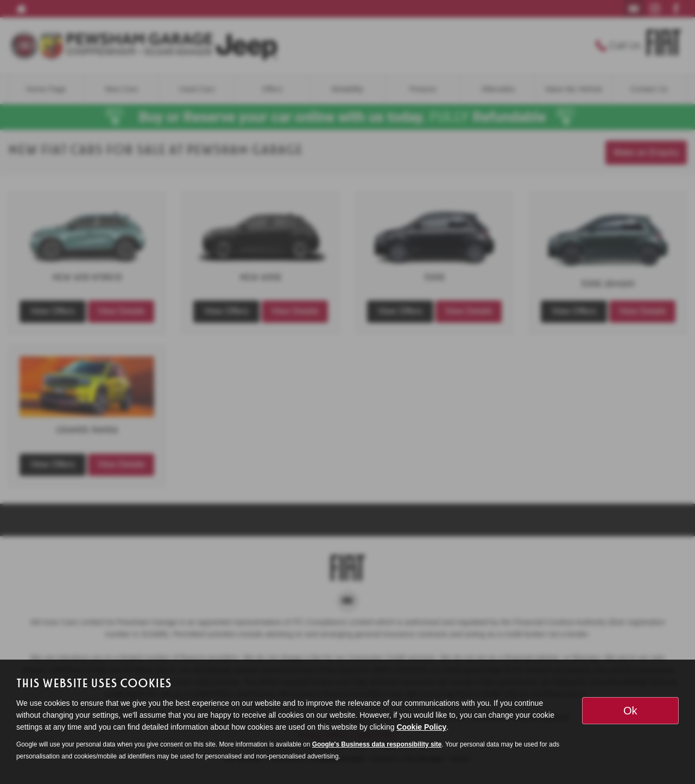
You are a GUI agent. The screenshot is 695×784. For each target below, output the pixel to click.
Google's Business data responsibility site (377, 744)
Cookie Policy (421, 727)
